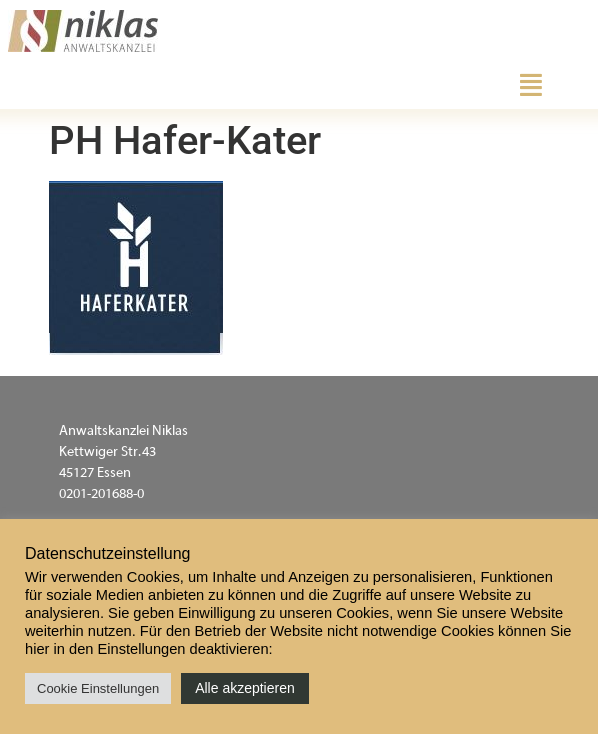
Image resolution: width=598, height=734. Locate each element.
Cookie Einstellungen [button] (98, 688)
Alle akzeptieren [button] (245, 688)
